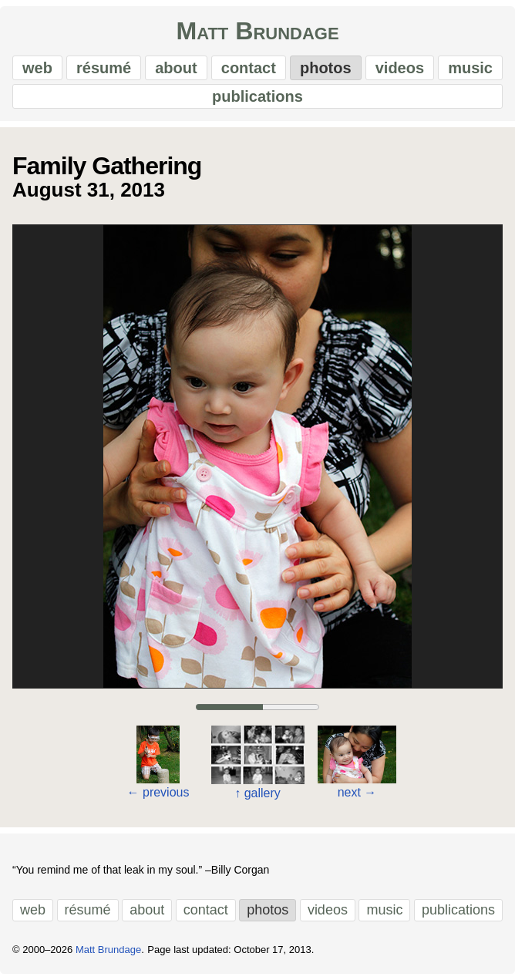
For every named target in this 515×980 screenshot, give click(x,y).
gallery (257, 793)
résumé (104, 68)
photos (326, 68)
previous (158, 792)
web (37, 68)
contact (249, 68)
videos (400, 68)
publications (257, 96)
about (176, 68)
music (470, 68)
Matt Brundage (257, 31)
